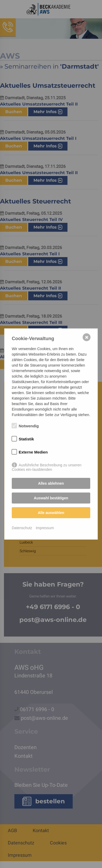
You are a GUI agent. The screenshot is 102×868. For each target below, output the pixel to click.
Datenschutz (22, 528)
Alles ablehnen (51, 483)
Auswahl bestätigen (51, 498)
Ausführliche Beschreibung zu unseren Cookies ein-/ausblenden (47, 465)
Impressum (45, 528)
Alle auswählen (51, 513)
